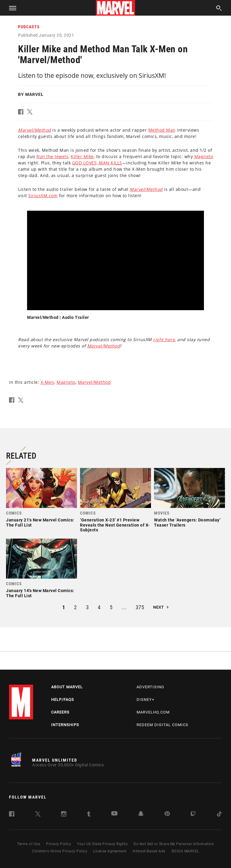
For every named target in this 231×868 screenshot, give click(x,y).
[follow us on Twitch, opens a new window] (193, 815)
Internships (65, 725)
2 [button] (75, 607)
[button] (10, 8)
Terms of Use (29, 844)
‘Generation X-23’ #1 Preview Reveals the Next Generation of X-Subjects (115, 525)
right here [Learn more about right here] (164, 339)
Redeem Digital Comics (162, 725)
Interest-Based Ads (149, 851)
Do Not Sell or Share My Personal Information (174, 844)
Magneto (66, 382)
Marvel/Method (94, 382)
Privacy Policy (59, 844)
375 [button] (140, 607)
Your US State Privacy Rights (102, 844)
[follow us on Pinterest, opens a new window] (167, 814)
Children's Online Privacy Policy (60, 851)
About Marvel (67, 687)
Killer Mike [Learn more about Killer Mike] (82, 156)
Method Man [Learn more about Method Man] (162, 130)
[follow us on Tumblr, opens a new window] (89, 815)
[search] (219, 9)
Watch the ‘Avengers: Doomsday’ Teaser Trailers (187, 523)
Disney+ (145, 700)
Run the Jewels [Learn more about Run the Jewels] (52, 156)
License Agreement (110, 851)
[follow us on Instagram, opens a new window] (64, 815)
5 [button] (111, 607)
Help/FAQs (63, 700)
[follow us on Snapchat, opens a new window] (141, 815)
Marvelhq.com (153, 712)
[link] (42, 499)
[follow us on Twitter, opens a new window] (38, 815)
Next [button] (159, 607)
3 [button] (88, 607)
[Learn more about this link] (35, 130)
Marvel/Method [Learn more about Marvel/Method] (104, 346)
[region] (115, 260)
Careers (60, 712)
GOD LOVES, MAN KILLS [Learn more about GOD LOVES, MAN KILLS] (97, 163)
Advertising (150, 687)
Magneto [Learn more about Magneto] (204, 156)
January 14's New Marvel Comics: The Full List (40, 593)
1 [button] (64, 607)
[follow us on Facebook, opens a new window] (12, 815)
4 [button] (99, 607)
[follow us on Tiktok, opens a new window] (219, 815)
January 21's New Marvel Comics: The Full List (40, 523)
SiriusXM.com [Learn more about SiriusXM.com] (43, 196)
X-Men (48, 382)
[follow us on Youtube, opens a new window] (114, 814)
